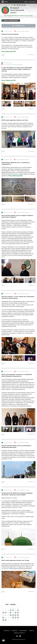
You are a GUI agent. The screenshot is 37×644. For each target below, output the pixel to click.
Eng (15, 5)
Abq (22, 5)
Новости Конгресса (19, 633)
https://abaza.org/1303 (9, 51)
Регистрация (32, 2)
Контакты (15, 631)
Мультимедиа (23, 631)
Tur (17, 5)
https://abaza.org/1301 (15, 176)
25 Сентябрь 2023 (18, 26)
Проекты (31, 631)
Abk (20, 5)
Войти (26, 2)
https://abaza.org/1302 (9, 80)
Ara (25, 5)
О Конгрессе (6, 631)
